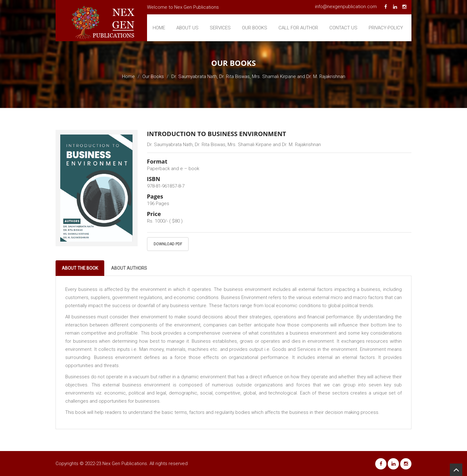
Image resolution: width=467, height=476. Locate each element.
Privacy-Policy (386, 28)
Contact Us (343, 28)
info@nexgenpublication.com (346, 7)
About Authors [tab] (129, 268)
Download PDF (168, 244)
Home (159, 28)
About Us (187, 28)
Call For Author (298, 28)
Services (220, 28)
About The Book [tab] (80, 268)
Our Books (255, 28)
